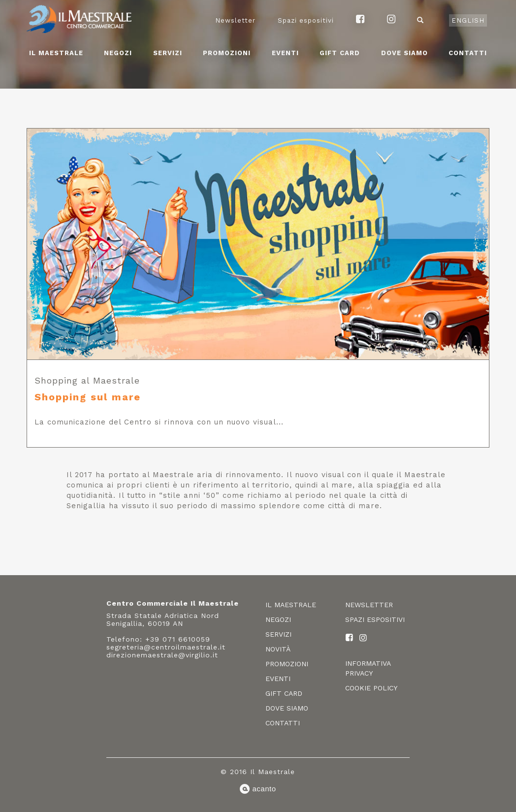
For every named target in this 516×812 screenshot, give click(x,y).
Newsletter (235, 20)
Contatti (468, 53)
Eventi (285, 53)
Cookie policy (371, 688)
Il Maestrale (56, 53)
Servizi (168, 53)
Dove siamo (404, 53)
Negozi (118, 53)
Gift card (340, 53)
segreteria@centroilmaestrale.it (166, 647)
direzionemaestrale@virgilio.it (162, 655)
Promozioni (227, 53)
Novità (278, 649)
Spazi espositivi (306, 20)
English (468, 20)
